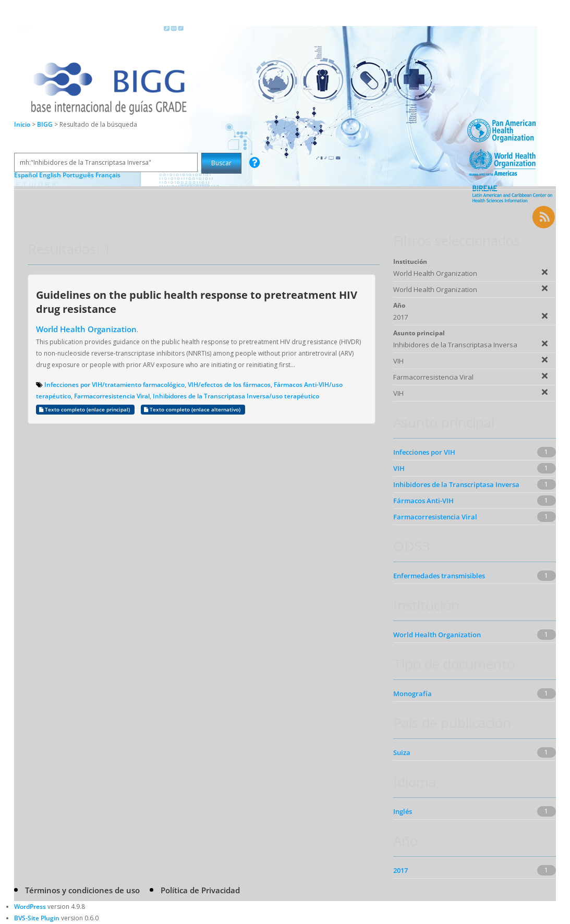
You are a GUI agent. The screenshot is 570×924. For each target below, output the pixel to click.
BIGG (46, 124)
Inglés (403, 811)
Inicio (22, 124)
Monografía (413, 694)
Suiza (402, 752)
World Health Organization (86, 329)
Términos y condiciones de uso (82, 890)
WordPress (30, 907)
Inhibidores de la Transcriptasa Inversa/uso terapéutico (236, 396)
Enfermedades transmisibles (439, 576)
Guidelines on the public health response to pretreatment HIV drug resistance (197, 302)
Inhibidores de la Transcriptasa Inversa (456, 484)
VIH (399, 468)
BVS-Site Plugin (37, 918)
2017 (401, 870)
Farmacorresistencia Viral (112, 396)
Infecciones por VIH (424, 452)
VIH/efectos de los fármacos (229, 385)
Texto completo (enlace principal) (85, 410)
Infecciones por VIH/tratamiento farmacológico (114, 385)
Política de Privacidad (200, 890)
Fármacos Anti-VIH (423, 501)
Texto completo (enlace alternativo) (193, 410)
